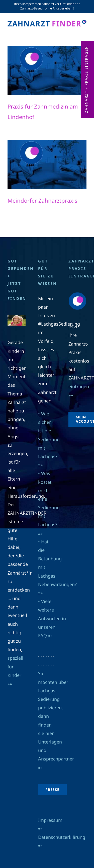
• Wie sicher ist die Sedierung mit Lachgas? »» (49, 439)
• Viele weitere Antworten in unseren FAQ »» (52, 618)
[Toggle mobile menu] (84, 32)
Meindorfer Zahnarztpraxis (42, 200)
